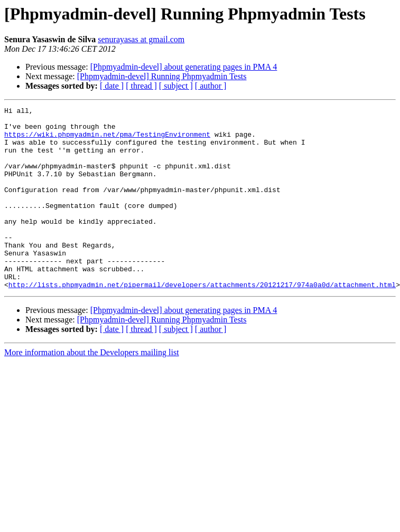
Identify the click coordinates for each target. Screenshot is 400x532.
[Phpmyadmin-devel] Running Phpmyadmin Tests (162, 76)
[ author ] (211, 86)
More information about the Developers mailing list (92, 389)
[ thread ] (141, 86)
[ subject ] (176, 86)
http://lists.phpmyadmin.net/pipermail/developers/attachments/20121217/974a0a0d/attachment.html (202, 321)
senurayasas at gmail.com (141, 39)
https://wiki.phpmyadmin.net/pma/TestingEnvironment (107, 140)
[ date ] (112, 86)
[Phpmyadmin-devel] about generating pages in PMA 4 (184, 67)
